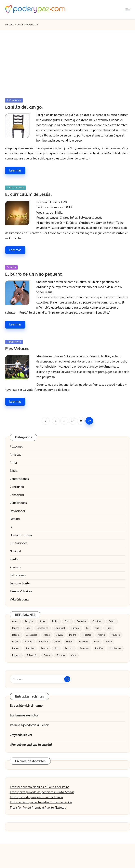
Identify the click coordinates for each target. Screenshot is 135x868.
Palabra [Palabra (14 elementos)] (30, 648)
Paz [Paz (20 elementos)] (57, 648)
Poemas (15, 567)
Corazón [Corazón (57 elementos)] (81, 621)
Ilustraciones (19, 543)
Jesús (20, 25)
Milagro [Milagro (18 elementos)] (116, 635)
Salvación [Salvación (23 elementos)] (32, 655)
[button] (46, 421)
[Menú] (128, 10)
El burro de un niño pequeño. (34, 274)
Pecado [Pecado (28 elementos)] (69, 648)
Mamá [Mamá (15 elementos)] (101, 635)
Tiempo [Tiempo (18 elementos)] (61, 655)
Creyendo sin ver (21, 735)
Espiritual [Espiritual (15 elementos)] (60, 628)
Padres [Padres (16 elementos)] (16, 648)
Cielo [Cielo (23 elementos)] (67, 621)
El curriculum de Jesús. (28, 194)
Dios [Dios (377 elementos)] (28, 628)
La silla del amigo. (24, 107)
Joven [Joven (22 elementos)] (60, 635)
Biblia (14, 471)
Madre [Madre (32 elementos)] (73, 635)
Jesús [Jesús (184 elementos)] (47, 635)
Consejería (17, 495)
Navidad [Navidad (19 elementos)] (43, 642)
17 (72, 421)
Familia (11, 267)
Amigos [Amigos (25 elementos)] (29, 621)
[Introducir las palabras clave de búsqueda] (41, 679)
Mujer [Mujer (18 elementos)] (15, 642)
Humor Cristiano (21, 535)
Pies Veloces (17, 349)
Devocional (17, 511)
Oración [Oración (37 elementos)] (83, 642)
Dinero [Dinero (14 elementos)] (16, 628)
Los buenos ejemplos (24, 716)
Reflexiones (14, 100)
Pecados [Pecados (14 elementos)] (84, 648)
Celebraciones (19, 479)
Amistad (16, 455)
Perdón (15, 559)
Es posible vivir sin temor (27, 706)
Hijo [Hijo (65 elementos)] (97, 628)
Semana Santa (20, 584)
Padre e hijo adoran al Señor (29, 725)
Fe (11, 527)
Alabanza (16, 447)
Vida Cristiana (15, 188)
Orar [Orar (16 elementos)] (97, 642)
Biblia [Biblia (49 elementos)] (55, 621)
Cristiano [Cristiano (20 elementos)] (97, 621)
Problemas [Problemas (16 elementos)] (115, 648)
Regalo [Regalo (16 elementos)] (16, 655)
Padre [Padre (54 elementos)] (109, 642)
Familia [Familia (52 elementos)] (76, 628)
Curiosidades (18, 503)
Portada (10, 25)
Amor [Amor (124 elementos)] (43, 621)
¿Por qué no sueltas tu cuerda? (31, 745)
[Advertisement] (67, 61)
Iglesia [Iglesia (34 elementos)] (16, 635)
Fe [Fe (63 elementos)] (87, 628)
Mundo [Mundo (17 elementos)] (29, 642)
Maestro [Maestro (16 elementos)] (87, 635)
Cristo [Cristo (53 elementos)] (112, 621)
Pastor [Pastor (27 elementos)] (44, 648)
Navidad (15, 551)
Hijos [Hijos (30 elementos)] (109, 628)
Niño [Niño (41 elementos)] (57, 642)
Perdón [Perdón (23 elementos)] (99, 648)
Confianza (17, 487)
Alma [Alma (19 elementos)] (15, 621)
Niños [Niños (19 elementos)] (69, 642)
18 (81, 421)
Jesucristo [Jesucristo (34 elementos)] (32, 635)
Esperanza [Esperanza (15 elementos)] (43, 628)
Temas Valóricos (21, 591)
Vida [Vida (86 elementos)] (73, 655)
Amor (13, 463)
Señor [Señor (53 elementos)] (47, 655)
